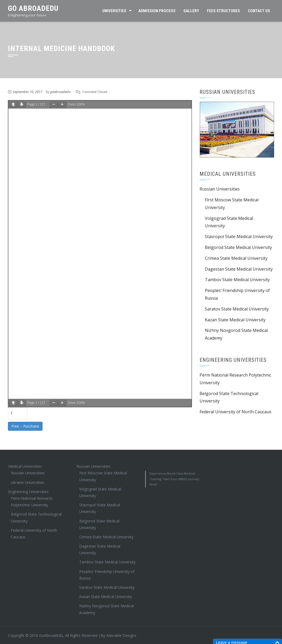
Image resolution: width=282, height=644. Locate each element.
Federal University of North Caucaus (235, 412)
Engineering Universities (28, 492)
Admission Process (157, 11)
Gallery (191, 11)
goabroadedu (60, 92)
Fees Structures (223, 11)
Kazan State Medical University (235, 320)
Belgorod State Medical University (238, 247)
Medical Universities (25, 466)
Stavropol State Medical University (239, 237)
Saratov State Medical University (237, 309)
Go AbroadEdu (33, 8)
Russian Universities (220, 189)
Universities (114, 11)
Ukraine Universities (28, 482)
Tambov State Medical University (237, 280)
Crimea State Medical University (236, 258)
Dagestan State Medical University (239, 269)
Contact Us (259, 11)
